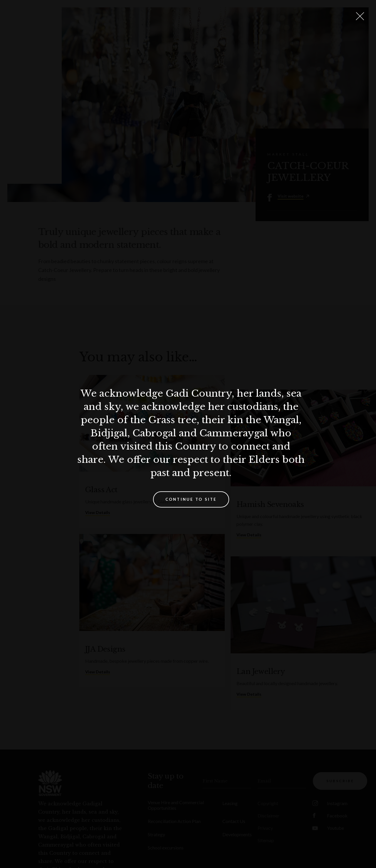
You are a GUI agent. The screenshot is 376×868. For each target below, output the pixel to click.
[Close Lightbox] (360, 16)
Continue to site (191, 499)
